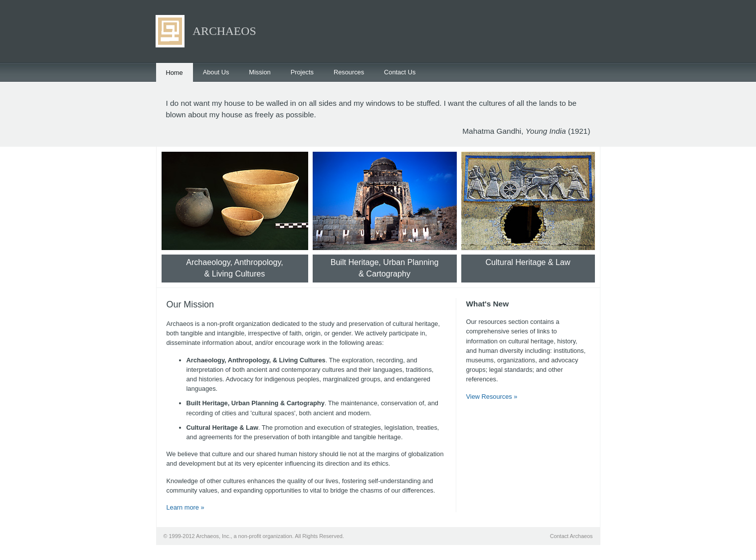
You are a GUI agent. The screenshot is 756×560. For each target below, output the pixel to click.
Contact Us (400, 72)
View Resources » (492, 397)
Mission (260, 72)
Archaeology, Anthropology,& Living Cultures (235, 268)
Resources (349, 72)
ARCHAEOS (224, 31)
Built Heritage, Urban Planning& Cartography (385, 268)
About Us (216, 72)
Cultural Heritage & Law (528, 262)
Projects (302, 72)
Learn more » (186, 507)
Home (175, 73)
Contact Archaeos (571, 536)
